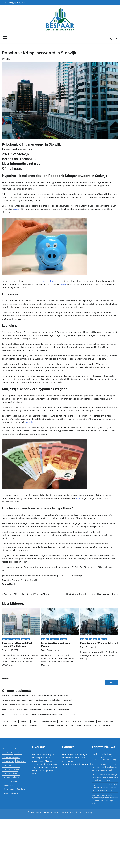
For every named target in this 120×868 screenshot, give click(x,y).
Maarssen (54, 639)
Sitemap (79, 812)
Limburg (93, 639)
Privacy (89, 812)
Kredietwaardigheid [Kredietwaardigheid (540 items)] (29, 725)
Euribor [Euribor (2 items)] (34, 721)
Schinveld (102, 639)
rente (17, 209)
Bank (13, 584)
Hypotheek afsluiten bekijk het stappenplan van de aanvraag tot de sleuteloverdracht (37, 709)
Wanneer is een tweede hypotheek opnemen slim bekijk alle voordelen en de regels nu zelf (39, 714)
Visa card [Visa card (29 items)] (107, 725)
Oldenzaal (15, 639)
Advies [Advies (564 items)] (6, 721)
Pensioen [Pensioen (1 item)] (88, 725)
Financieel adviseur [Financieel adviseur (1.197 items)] (49, 721)
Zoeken (6, 678)
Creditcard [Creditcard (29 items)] (24, 721)
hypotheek (31, 422)
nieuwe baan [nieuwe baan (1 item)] (75, 725)
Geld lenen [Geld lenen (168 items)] (78, 721)
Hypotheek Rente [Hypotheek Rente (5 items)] (10, 725)
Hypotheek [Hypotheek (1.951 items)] (90, 721)
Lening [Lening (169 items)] (51, 725)
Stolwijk (33, 580)
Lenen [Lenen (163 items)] (43, 725)
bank (78, 498)
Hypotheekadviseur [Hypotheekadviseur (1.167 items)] (105, 721)
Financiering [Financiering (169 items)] (65, 721)
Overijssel (26, 639)
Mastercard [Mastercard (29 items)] (62, 725)
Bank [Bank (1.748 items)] (14, 721)
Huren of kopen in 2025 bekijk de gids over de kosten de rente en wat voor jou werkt (37, 705)
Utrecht (64, 639)
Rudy (8, 59)
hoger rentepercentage (52, 281)
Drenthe (24, 580)
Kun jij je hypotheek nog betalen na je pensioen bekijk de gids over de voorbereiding (37, 695)
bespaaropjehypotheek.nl (61, 812)
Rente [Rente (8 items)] (97, 725)
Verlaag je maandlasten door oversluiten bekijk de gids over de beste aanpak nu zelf (37, 700)
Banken (16, 580)
